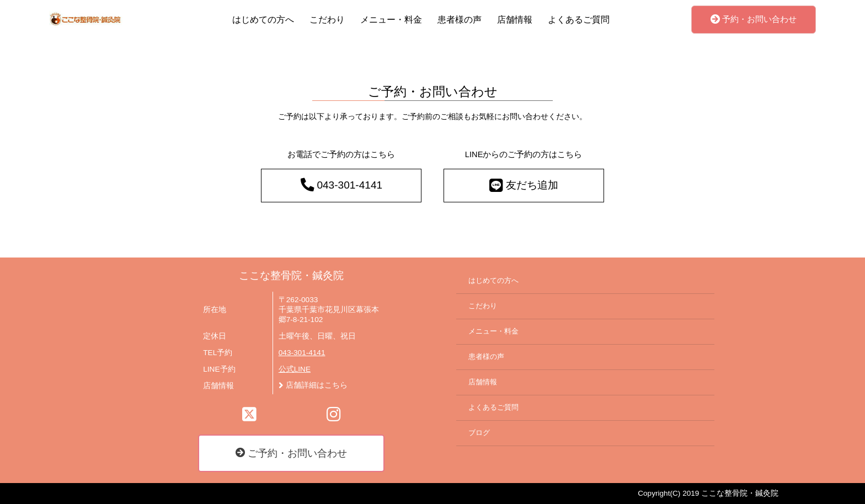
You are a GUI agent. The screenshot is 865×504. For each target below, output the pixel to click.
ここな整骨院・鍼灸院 (291, 275)
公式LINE (295, 369)
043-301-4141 (302, 353)
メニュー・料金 (391, 20)
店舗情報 (515, 20)
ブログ (479, 433)
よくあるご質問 (579, 20)
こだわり (327, 20)
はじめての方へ (263, 20)
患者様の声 (460, 20)
